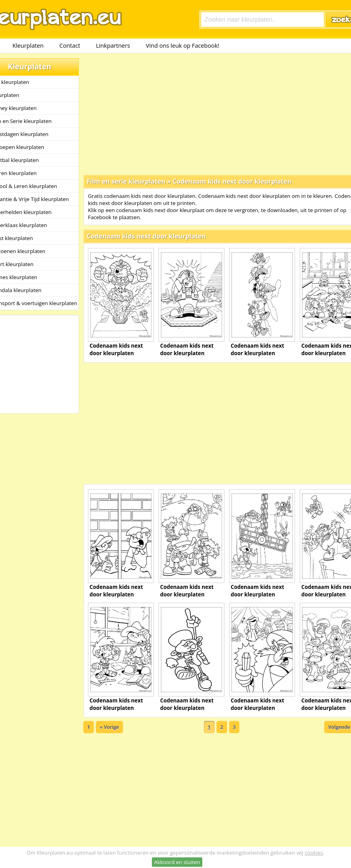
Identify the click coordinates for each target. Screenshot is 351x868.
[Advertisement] (205, 114)
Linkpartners (113, 45)
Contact (70, 45)
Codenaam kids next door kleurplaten (232, 181)
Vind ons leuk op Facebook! (183, 45)
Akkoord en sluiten (177, 862)
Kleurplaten (28, 45)
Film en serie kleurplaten (126, 181)
